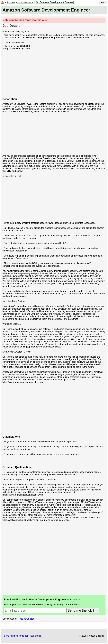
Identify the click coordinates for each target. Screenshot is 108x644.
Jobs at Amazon (25, 2)
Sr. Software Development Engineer (55, 2)
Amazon (11, 2)
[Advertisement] (54, 75)
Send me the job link (83, 610)
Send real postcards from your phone (22, 636)
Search (103, 2)
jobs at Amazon (27, 619)
